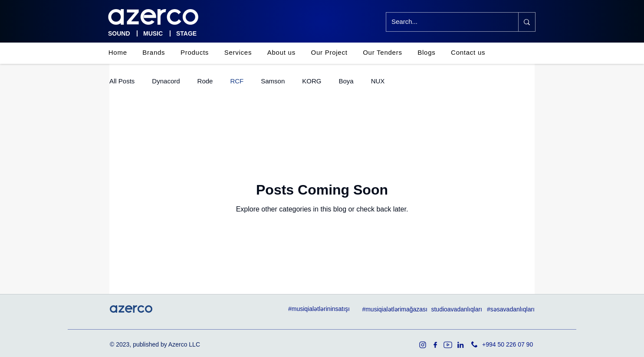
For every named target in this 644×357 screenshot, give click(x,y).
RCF (237, 81)
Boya (346, 81)
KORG (312, 81)
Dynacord (166, 81)
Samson (273, 81)
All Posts (122, 81)
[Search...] (446, 22)
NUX (378, 81)
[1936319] (423, 345)
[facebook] (435, 345)
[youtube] (448, 345)
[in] (460, 345)
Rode (205, 81)
